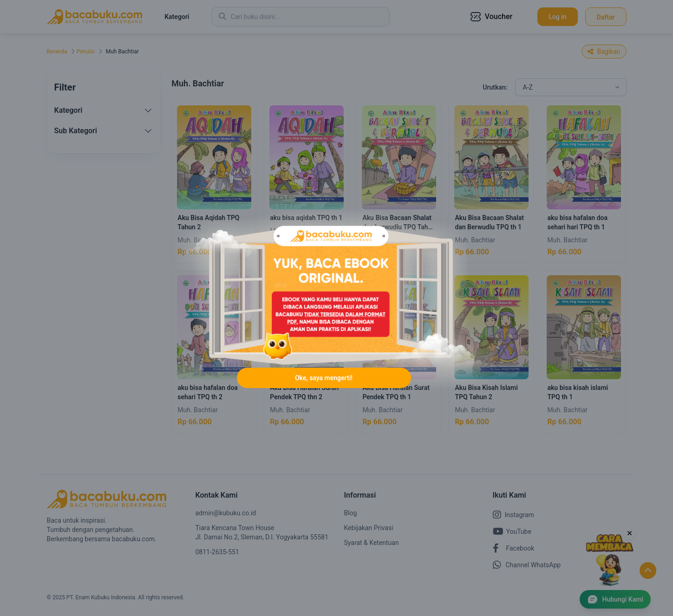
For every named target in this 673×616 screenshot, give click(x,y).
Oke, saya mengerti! (324, 378)
